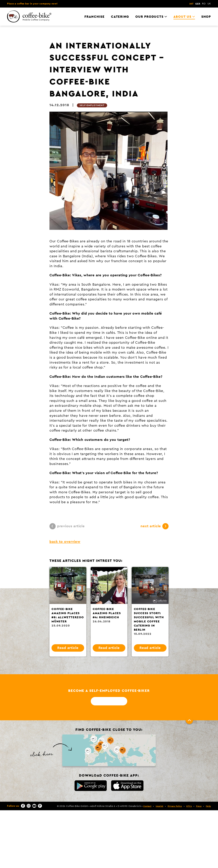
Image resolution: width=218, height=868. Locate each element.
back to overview (65, 542)
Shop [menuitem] (206, 17)
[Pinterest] (40, 806)
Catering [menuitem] (120, 17)
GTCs (189, 806)
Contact (147, 806)
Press (199, 806)
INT (191, 4)
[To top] (189, 720)
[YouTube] (34, 806)
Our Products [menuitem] (149, 17)
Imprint (159, 806)
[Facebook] (23, 806)
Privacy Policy (175, 806)
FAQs (208, 806)
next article (155, 526)
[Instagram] (29, 806)
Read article (68, 648)
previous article (67, 526)
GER (198, 4)
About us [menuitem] (182, 17)
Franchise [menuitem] (95, 17)
